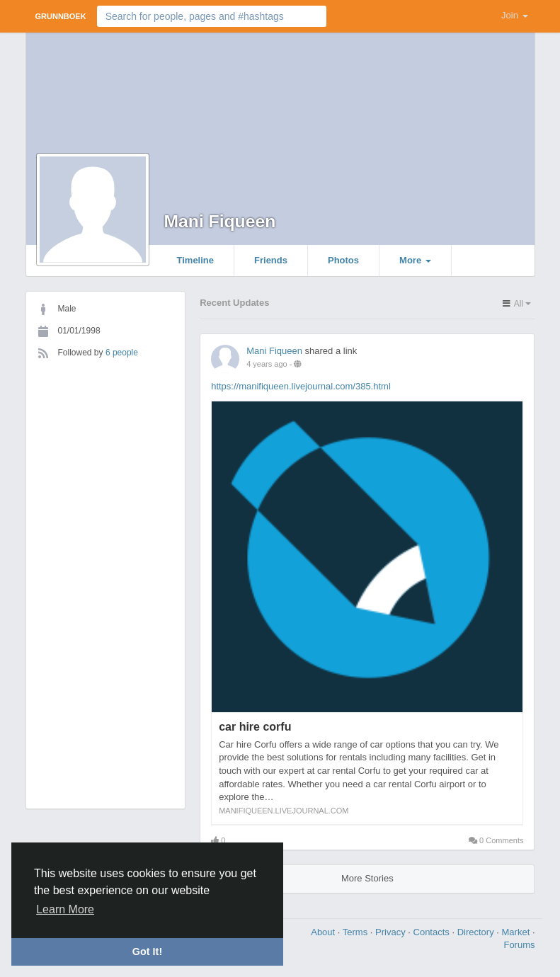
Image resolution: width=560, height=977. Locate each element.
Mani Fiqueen (220, 221)
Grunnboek (61, 16)
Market (517, 932)
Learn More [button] (65, 909)
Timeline (196, 260)
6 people (122, 353)
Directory (477, 932)
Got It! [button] (147, 952)
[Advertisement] (106, 578)
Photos (343, 260)
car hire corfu (255, 727)
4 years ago (267, 364)
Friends (271, 260)
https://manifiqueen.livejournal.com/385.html (301, 386)
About (324, 932)
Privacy (392, 932)
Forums (519, 945)
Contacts (433, 932)
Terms (356, 932)
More (415, 260)
